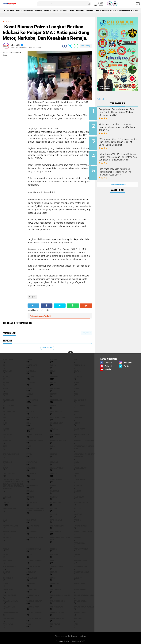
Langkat (78, 474)
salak (5, 555)
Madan (53, 485)
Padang (77, 520)
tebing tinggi (80, 613)
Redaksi (75, 636)
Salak (29, 555)
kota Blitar (32, 462)
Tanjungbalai (56, 607)
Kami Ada (84, 636)
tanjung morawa (11, 601)
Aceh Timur (8, 359)
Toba (29, 624)
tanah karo (8, 589)
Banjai (53, 365)
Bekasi (53, 371)
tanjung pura (80, 601)
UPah (76, 624)
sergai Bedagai (9, 566)
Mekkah (54, 508)
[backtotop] (70, 353)
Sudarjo (78, 578)
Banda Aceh (32, 365)
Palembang (31, 532)
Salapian (54, 555)
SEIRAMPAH (8, 561)
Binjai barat (56, 388)
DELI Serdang (80, 400)
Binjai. (77, 388)
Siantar (6, 572)
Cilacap (30, 394)
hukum (77, 423)
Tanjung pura (9, 607)
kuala (77, 462)
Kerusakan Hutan (11, 454)
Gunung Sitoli (33, 417)
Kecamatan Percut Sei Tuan (84, 447)
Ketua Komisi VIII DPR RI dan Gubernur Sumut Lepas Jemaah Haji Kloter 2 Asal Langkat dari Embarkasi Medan (121, 157)
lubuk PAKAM (80, 480)
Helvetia (78, 417)
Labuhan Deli (32, 474)
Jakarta (54, 429)
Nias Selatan (56, 520)
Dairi (76, 394)
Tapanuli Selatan (11, 613)
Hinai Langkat (56, 423)
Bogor (6, 394)
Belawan (54, 377)
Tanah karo (32, 589)
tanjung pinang (57, 601)
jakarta (30, 429)
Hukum (6, 429)
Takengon (55, 584)
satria (77, 555)
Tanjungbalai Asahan (84, 607)
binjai (53, 383)
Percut (6, 549)
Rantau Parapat (81, 549)
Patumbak (7, 537)
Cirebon (54, 394)
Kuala (5, 468)
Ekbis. (77, 411)
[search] (64, 4)
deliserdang (80, 406)
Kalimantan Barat (58, 440)
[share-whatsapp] (76, 46)
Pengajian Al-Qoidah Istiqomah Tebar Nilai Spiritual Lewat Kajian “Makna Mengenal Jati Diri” (121, 114)
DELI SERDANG (9, 406)
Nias (5, 520)
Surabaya (31, 584)
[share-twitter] (70, 46)
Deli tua (54, 406)
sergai (53, 561)
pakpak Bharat (9, 532)
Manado (78, 491)
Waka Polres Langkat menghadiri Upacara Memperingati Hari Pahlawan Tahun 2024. (121, 127)
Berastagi (31, 383)
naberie (54, 514)
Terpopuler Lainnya (118, 178)
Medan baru (55, 503)
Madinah (47, 10)
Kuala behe (31, 468)
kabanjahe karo (81, 435)
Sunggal (7, 584)
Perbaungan (80, 543)
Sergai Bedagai (33, 566)
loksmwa (31, 480)
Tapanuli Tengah (34, 613)
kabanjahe (55, 435)
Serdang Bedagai (34, 561)
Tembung (78, 618)
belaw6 (77, 371)
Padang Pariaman (11, 526)
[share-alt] (33, 306)
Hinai (29, 423)
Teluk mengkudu (58, 618)
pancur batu (56, 532)
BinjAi (6, 388)
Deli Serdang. (33, 406)
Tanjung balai (33, 595)
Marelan (30, 497)
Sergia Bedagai (81, 566)
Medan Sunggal (10, 508)
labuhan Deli (9, 474)
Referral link (102, 99)
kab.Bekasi (101, 10)
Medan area (32, 503)
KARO (52, 446)
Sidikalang (8, 578)
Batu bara (7, 371)
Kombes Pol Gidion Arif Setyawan (84, 455)
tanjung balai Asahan (60, 595)
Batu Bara (31, 371)
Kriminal (54, 462)
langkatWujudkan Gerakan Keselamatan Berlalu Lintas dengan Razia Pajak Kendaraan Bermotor (13, 484)
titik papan (8, 624)
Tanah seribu (80, 589)
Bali (5, 365)
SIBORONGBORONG (82, 572)
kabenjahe (8, 440)
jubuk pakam (80, 429)
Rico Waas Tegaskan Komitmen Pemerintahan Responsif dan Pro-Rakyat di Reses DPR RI (120, 169)
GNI (4, 417)
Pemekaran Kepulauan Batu (60, 538)
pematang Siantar (35, 537)
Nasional (80, 10)
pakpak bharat (81, 526)
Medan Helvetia (81, 503)
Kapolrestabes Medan (30, 10)
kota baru (7, 462)
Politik (53, 549)
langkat (113, 10)
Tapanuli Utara (57, 613)
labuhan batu (80, 468)
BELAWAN (13, 10)
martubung (79, 497)
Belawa (6, 377)
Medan (70, 10)
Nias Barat (31, 520)
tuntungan (55, 624)
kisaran (54, 454)
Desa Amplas (56, 411)
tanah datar (80, 584)
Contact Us (65, 636)
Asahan (54, 359)
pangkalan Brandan (83, 532)
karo (5, 446)
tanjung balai (9, 595)
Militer (77, 508)
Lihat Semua (47, 348)
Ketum (29, 454)
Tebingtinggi (9, 618)
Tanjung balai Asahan (84, 595)
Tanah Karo (55, 589)
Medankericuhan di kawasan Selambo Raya (37, 510)
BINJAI (29, 388)
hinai (5, 423)
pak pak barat (33, 526)
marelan (7, 497)
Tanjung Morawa (34, 601)
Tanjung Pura (33, 607)
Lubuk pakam (32, 485)
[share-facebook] (64, 46)
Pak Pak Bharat (57, 526)
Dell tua (30, 411)
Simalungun (32, 578)
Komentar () (86, 46)
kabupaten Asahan (35, 440)
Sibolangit (31, 572)
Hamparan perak (58, 417)
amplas (30, 359)
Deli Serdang (56, 400)
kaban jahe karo (34, 435)
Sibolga (54, 572)
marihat (54, 497)
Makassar (59, 10)
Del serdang (8, 400)
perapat (78, 537)
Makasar (30, 491)
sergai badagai (81, 561)
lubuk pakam (56, 480)
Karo (29, 446)
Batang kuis (79, 365)
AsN (76, 359)
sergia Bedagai (57, 566)
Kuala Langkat (57, 468)
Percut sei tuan (34, 549)
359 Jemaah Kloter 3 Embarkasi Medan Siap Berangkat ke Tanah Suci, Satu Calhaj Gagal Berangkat (121, 141)
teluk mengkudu (34, 618)
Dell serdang (9, 411)
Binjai (77, 383)
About (56, 636)
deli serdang (32, 400)
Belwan (6, 383)
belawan (30, 377)
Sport (90, 10)
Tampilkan (86, 333)
